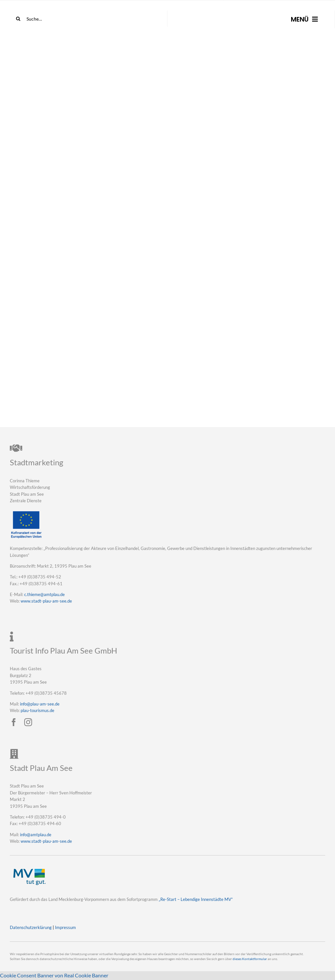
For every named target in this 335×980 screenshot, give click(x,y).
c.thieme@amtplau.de (44, 594)
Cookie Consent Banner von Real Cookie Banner (54, 975)
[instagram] (28, 722)
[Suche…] (47, 19)
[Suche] (18, 19)
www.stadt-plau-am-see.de (46, 601)
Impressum (65, 927)
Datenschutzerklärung (31, 927)
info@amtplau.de (36, 835)
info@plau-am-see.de (40, 704)
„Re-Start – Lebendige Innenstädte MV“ (196, 899)
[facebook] (14, 722)
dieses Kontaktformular (250, 959)
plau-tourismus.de (37, 710)
